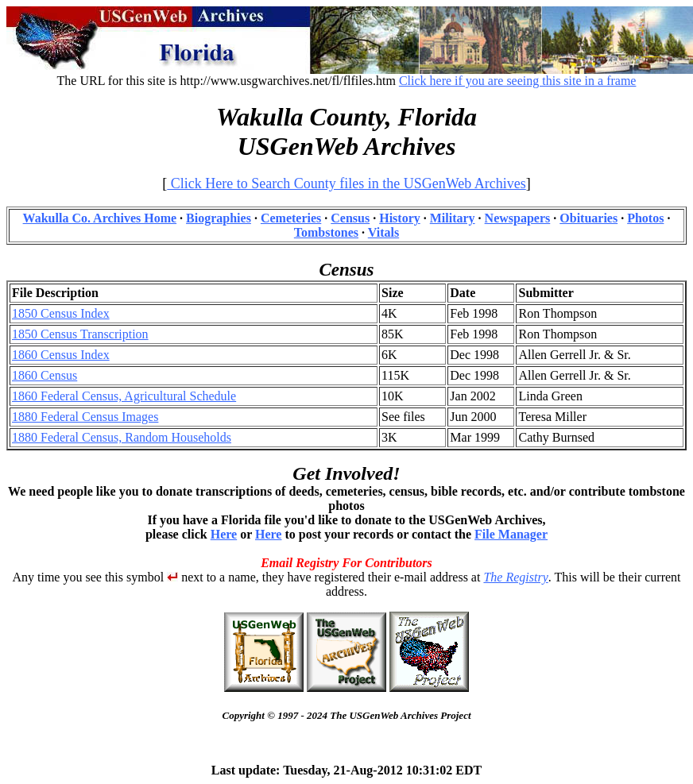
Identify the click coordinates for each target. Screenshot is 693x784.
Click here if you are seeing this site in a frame (518, 81)
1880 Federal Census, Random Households (122, 437)
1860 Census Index (61, 355)
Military (453, 218)
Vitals (383, 232)
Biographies (219, 218)
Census (350, 218)
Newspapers (518, 218)
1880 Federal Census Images (85, 417)
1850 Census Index (61, 313)
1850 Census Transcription (80, 334)
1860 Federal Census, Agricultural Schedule (124, 396)
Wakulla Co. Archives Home (100, 218)
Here (224, 534)
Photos (645, 218)
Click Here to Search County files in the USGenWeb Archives (346, 183)
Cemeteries (291, 218)
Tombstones (326, 232)
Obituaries (588, 218)
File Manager (511, 534)
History (400, 218)
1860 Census (45, 375)
